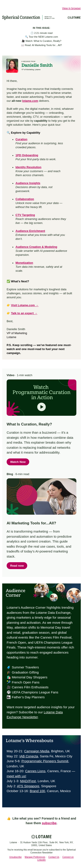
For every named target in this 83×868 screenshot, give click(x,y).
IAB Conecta (29, 756)
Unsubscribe (15, 857)
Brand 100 (37, 791)
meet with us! (16, 776)
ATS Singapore (28, 786)
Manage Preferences (35, 857)
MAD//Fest (28, 781)
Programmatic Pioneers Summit (45, 761)
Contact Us (54, 857)
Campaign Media (37, 751)
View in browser (71, 8)
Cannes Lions (35, 771)
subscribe (49, 823)
